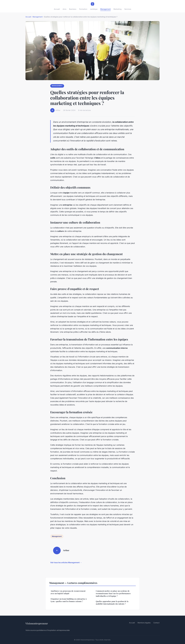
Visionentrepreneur (37, 623)
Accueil (57, 9)
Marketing (118, 9)
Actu (64, 9)
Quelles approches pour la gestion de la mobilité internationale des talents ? (112, 603)
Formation (83, 9)
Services (128, 9)
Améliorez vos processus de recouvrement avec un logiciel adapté (68, 592)
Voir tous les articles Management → (66, 562)
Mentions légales (144, 623)
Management (105, 9)
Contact (156, 623)
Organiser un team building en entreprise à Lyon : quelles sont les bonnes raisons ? (69, 600)
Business (73, 9)
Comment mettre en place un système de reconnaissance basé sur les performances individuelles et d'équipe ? (113, 593)
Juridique (94, 9)
